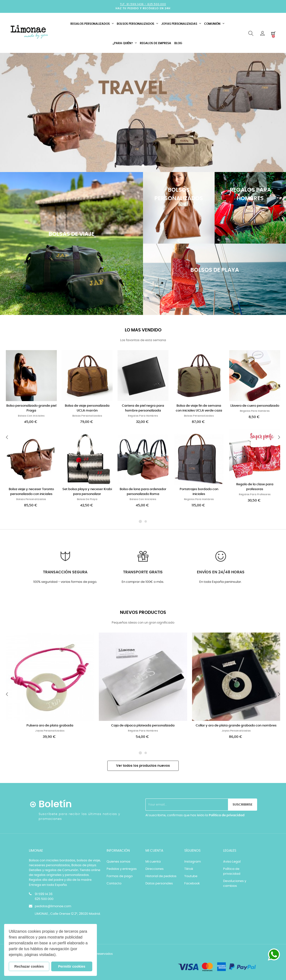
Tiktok (189, 869)
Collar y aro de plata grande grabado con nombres (236, 726)
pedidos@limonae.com (53, 906)
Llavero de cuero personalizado (255, 406)
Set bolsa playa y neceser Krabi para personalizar (87, 492)
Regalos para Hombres (143, 416)
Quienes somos (118, 862)
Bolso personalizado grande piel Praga (31, 408)
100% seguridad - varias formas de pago (65, 582)
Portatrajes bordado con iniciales (199, 492)
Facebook (192, 884)
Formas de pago (120, 876)
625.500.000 (157, 4)
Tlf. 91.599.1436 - (134, 4)
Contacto (114, 884)
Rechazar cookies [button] (29, 966)
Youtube (191, 876)
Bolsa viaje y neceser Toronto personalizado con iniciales (31, 492)
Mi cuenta (153, 862)
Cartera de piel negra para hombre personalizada (143, 408)
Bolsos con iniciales (31, 416)
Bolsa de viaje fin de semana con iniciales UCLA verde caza (199, 408)
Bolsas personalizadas (31, 499)
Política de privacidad (227, 815)
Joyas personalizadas (50, 731)
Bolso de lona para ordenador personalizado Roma (143, 492)
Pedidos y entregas (122, 869)
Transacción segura (65, 572)
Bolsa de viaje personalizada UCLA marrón (87, 408)
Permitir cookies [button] (72, 966)
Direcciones (155, 869)
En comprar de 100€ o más (143, 582)
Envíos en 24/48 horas (221, 572)
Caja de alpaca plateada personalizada (143, 726)
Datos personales (159, 884)
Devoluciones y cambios (235, 884)
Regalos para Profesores (255, 494)
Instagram (193, 862)
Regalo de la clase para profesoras (255, 487)
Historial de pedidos (161, 876)
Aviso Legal (232, 862)
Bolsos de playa (87, 499)
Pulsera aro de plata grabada (50, 726)
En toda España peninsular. (221, 582)
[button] (59, 955)
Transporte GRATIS (143, 572)
